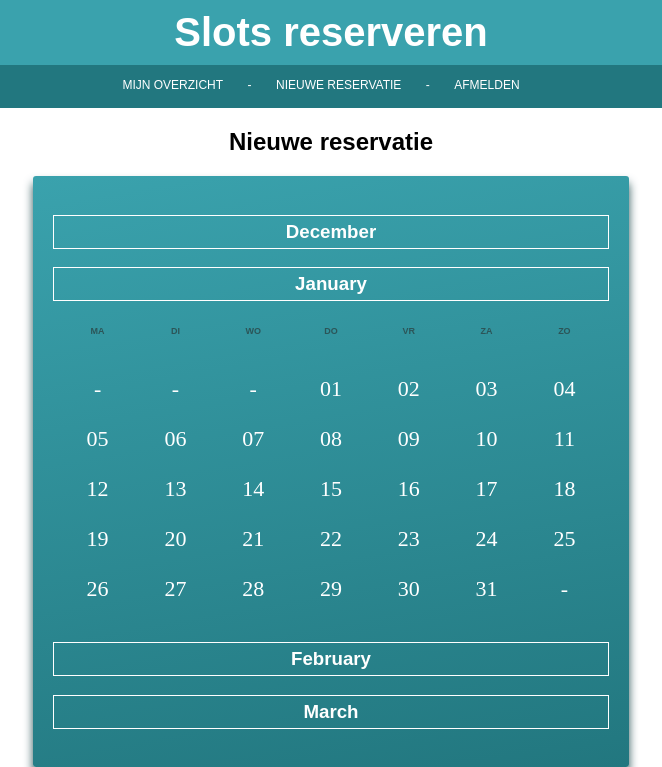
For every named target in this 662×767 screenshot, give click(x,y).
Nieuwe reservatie (338, 85)
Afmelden (486, 85)
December (331, 231)
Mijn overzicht (172, 85)
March (330, 711)
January (331, 283)
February (331, 658)
